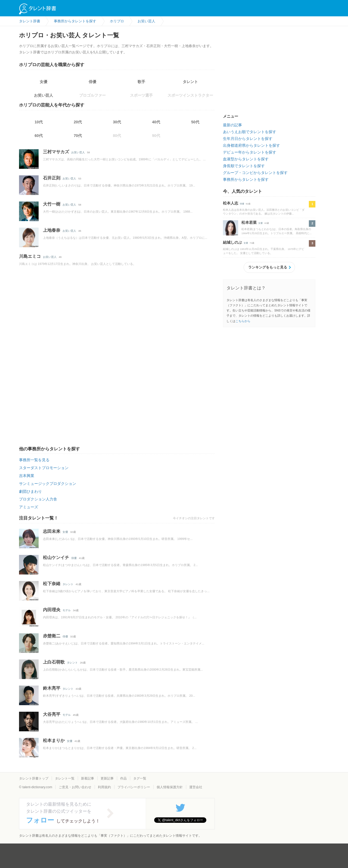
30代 (117, 122)
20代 (78, 122)
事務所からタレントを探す (246, 179)
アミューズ (29, 507)
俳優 (92, 82)
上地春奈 (52, 230)
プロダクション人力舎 (38, 499)
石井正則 (52, 178)
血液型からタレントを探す (246, 159)
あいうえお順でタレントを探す (250, 132)
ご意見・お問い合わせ (75, 787)
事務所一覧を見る (34, 460)
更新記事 (107, 778)
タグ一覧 (140, 778)
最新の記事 (232, 125)
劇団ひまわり (30, 491)
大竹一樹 (52, 204)
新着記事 (88, 778)
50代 (195, 122)
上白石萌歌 (54, 662)
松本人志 (231, 203)
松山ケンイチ (56, 557)
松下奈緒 (52, 584)
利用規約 (104, 787)
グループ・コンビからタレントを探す (255, 173)
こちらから (243, 321)
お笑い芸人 (43, 95)
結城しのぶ (232, 242)
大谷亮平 (52, 714)
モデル (67, 610)
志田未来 (52, 531)
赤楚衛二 (52, 636)
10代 (39, 122)
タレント (190, 82)
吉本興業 (27, 476)
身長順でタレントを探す (244, 166)
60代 (39, 136)
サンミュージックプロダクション (48, 484)
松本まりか (54, 740)
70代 (78, 136)
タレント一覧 (65, 778)
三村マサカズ (56, 152)
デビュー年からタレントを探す (250, 152)
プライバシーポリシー (134, 787)
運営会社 (196, 787)
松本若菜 (249, 222)
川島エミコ (30, 256)
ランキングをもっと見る (268, 267)
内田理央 (52, 610)
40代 (156, 122)
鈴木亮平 (52, 688)
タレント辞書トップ (34, 778)
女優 (43, 82)
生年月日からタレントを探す (248, 139)
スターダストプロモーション (44, 468)
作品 (123, 778)
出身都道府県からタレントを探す (251, 145)
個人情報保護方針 (170, 787)
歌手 (141, 82)
